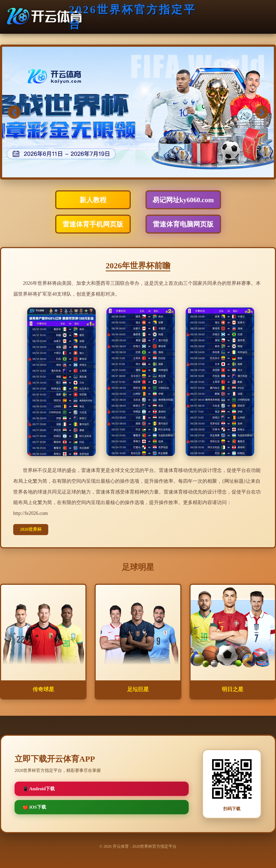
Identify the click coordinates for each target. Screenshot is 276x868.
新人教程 (93, 200)
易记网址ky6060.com (183, 200)
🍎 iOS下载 (34, 807)
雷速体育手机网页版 (93, 224)
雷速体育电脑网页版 (183, 224)
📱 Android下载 (39, 789)
